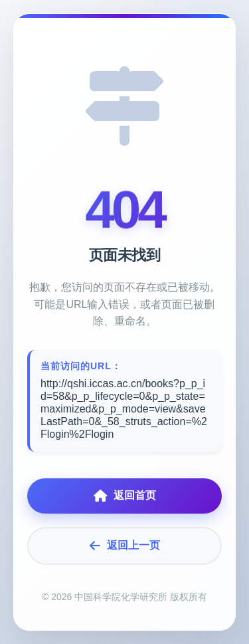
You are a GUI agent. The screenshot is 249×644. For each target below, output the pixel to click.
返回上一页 (125, 546)
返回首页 (125, 496)
